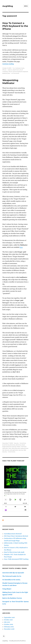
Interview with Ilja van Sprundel (13, 573)
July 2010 (7, 622)
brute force (23, 443)
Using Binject (7, 589)
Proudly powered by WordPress (18, 641)
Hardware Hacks (20, 68)
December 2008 (9, 629)
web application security (16, 450)
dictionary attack (20, 445)
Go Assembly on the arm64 (11, 580)
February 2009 (9, 627)
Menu (26, 6)
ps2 (9, 73)
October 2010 (8, 620)
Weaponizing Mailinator (10, 82)
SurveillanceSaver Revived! (13, 534)
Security (16, 443)
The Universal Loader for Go (12, 576)
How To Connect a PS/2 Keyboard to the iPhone (15, 26)
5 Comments (12, 452)
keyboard (25, 72)
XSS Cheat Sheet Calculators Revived (16, 536)
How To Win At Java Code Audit (14, 552)
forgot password (7, 447)
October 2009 (9, 624)
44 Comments (15, 73)
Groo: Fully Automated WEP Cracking (16, 559)
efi (20, 70)
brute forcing (6, 445)
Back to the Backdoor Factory (12, 598)
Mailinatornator (16, 448)
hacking (14, 447)
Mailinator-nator (7, 448)
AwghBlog (8, 6)
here (21, 247)
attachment (16, 70)
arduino (10, 70)
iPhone (4, 70)
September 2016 (9, 617)
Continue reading (8, 64)
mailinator (24, 447)
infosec (18, 447)
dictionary (13, 445)
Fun (14, 68)
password (5, 73)
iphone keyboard (18, 72)
